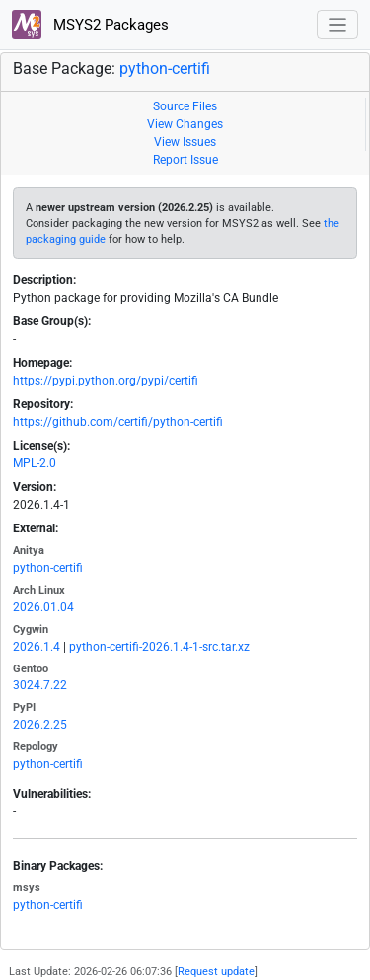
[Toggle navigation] (338, 25)
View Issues (185, 142)
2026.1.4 (37, 647)
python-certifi (165, 69)
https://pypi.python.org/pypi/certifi (106, 381)
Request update (216, 972)
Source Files (185, 106)
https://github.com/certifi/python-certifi (118, 422)
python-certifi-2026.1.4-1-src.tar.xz (159, 647)
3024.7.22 (40, 685)
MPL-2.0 (35, 463)
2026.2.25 (40, 725)
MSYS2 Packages (90, 25)
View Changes (185, 124)
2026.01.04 (43, 607)
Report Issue (185, 160)
